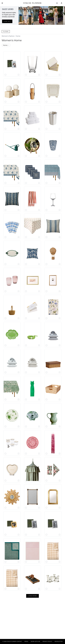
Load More (32, 596)
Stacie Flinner (32, 3)
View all (7, 21)
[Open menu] (2, 3)
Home (18, 36)
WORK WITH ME (35, 641)
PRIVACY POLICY (47, 641)
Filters (6, 31)
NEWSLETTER (59, 641)
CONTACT (19, 641)
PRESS (26, 641)
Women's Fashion (8, 36)
